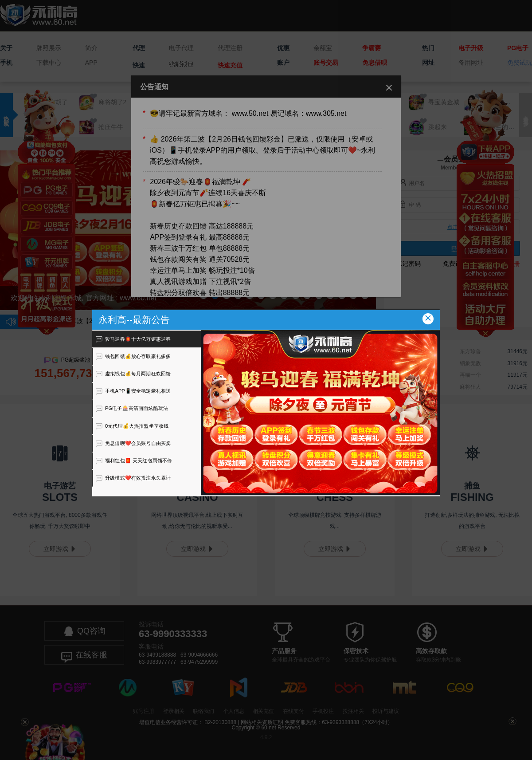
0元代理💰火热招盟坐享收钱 (132, 425)
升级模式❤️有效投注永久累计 (133, 478)
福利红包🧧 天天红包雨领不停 (134, 461)
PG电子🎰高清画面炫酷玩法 (132, 408)
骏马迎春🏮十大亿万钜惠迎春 (133, 339)
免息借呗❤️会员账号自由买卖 (133, 443)
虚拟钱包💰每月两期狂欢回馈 (133, 374)
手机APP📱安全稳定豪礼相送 (133, 391)
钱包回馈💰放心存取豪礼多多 (133, 356)
